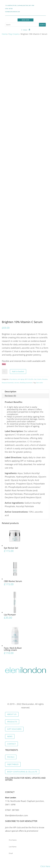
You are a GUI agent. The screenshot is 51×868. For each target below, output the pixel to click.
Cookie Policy (28, 695)
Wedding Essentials (26, 383)
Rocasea (45, 379)
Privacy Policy (12, 695)
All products (13, 379)
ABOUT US (12, 714)
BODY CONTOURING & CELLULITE (22, 772)
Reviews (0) (10, 396)
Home (5, 34)
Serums (17, 383)
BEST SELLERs (29, 379)
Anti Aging (21, 379)
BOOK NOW (25, 20)
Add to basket (18, 371)
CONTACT (11, 744)
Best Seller (40, 383)
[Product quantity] (5, 372)
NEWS (10, 736)
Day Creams (14, 34)
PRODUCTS (12, 722)
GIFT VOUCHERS (14, 729)
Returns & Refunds (30, 699)
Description (11, 391)
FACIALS (11, 757)
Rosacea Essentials (8, 383)
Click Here (45, 866)
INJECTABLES (13, 764)
